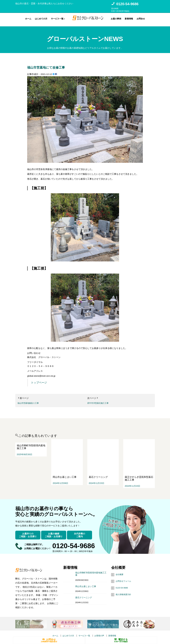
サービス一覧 (84, 625)
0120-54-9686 (127, 4)
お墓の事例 (116, 18)
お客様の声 (101, 625)
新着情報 (129, 18)
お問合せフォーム (125, 571)
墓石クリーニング (84, 587)
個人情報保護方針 (125, 584)
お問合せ (141, 18)
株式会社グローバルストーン (80, 633)
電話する (121, 639)
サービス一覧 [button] (58, 18)
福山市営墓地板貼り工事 (30, 401)
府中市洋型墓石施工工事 (100, 401)
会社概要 (120, 564)
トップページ (39, 380)
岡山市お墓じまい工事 (86, 576)
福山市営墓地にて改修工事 (56, 65)
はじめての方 (41, 18)
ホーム (28, 18)
